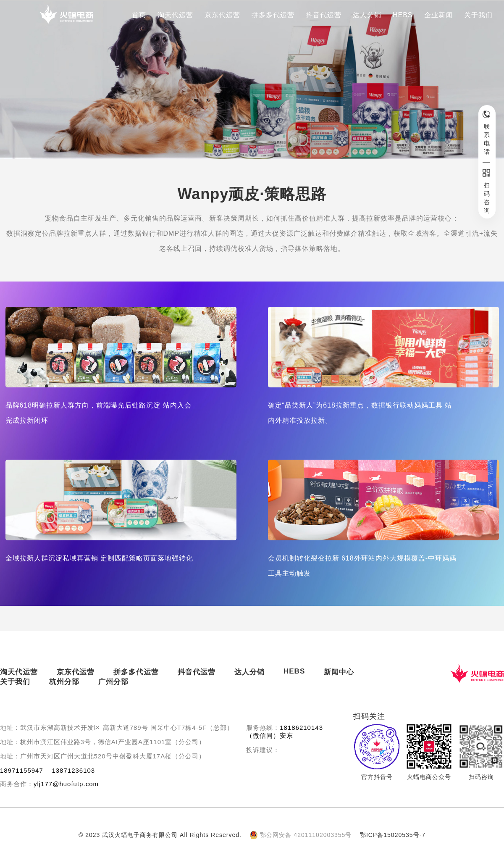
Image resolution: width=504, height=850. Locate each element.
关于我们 (478, 15)
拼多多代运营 (273, 15)
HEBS (403, 15)
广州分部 (113, 682)
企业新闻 (438, 15)
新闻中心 (339, 672)
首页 (139, 15)
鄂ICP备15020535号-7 (393, 835)
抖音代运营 (324, 15)
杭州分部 (64, 682)
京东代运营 (222, 15)
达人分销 (367, 15)
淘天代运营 (175, 15)
